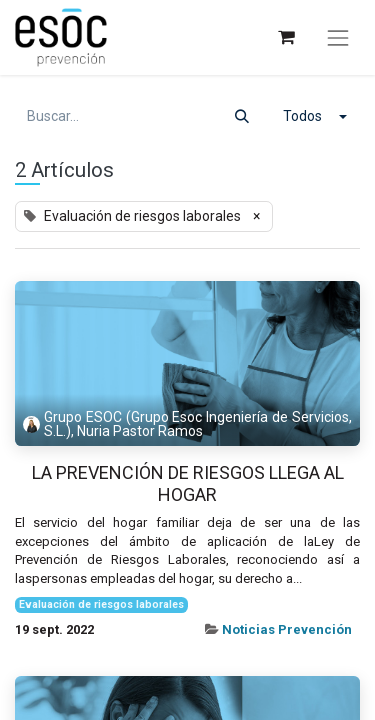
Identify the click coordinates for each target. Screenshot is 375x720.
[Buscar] (242, 116)
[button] (315, 116)
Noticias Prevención (287, 629)
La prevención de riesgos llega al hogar (188, 483)
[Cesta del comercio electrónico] (285, 37)
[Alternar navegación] (338, 38)
